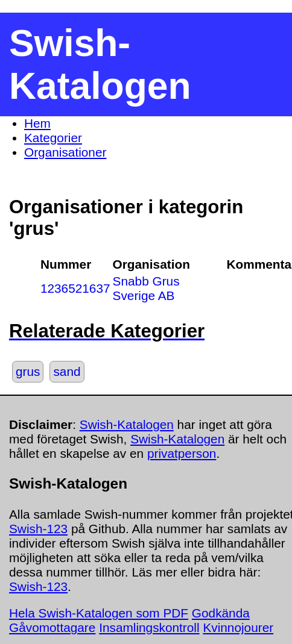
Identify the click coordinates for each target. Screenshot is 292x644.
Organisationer (65, 152)
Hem (37, 123)
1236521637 (75, 288)
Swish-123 (38, 529)
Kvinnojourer (238, 627)
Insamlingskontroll (149, 627)
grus (28, 371)
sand (67, 371)
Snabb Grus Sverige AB (146, 288)
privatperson (182, 453)
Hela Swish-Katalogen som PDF (99, 613)
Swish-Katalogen (127, 424)
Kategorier (53, 138)
